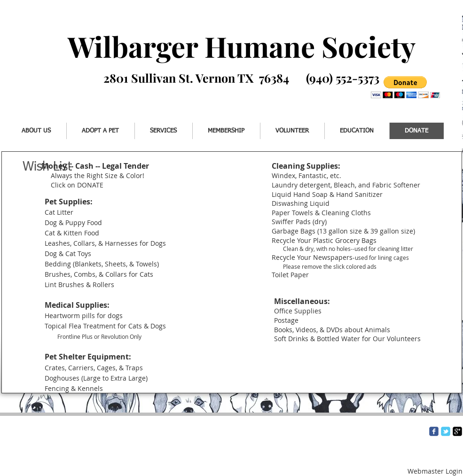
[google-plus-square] (457, 431)
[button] (405, 87)
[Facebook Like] (46, 93)
